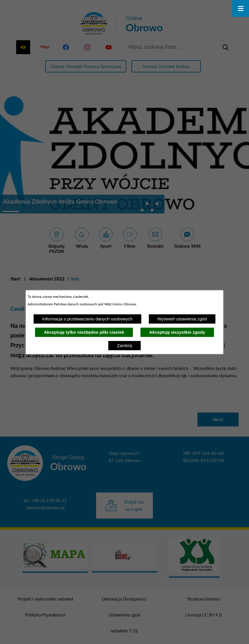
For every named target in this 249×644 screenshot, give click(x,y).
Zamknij (125, 345)
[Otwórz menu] (241, 8)
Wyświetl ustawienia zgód (182, 319)
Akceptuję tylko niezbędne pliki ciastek (84, 332)
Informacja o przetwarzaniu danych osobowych (87, 319)
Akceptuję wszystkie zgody (177, 332)
